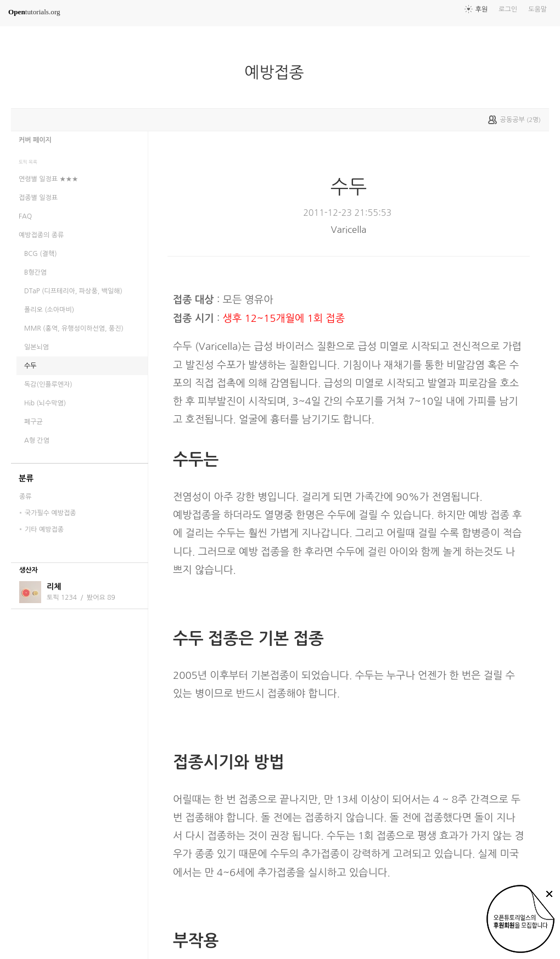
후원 (482, 9)
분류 (26, 478)
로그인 (508, 9)
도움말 (537, 9)
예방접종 (278, 73)
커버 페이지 (35, 140)
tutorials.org (34, 12)
